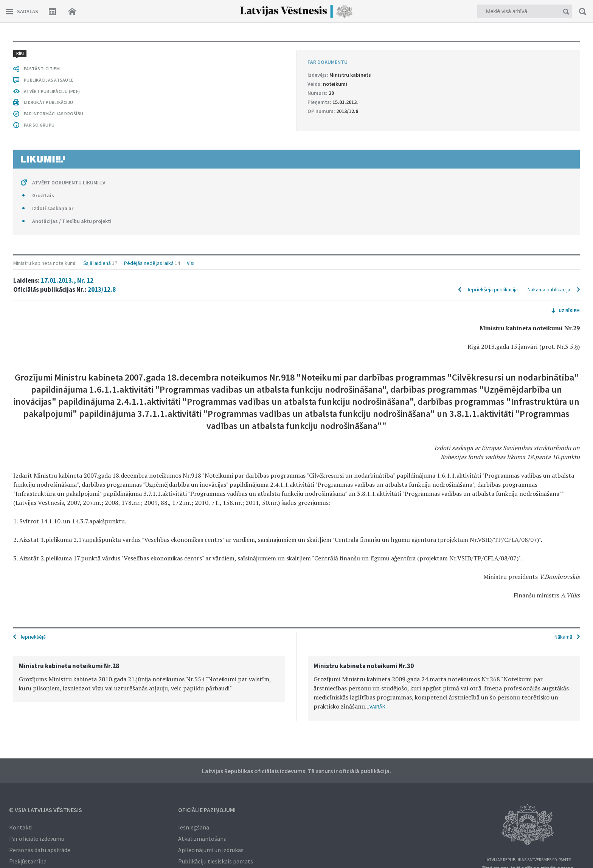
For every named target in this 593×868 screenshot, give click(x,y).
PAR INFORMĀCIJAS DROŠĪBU (54, 114)
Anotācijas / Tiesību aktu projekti (72, 221)
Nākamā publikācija (549, 289)
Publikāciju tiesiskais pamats (216, 861)
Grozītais (43, 195)
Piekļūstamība (28, 861)
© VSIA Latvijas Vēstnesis (46, 810)
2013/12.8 (102, 289)
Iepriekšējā (33, 637)
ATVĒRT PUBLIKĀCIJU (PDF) (52, 91)
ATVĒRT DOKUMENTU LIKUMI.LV (69, 183)
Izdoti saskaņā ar (53, 208)
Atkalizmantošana (202, 839)
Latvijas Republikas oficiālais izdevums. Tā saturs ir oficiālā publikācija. (296, 771)
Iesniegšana (194, 827)
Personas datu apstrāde (40, 850)
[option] (149, 679)
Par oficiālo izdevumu (37, 839)
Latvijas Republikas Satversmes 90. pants (528, 860)
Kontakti (21, 827)
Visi (191, 263)
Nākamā (563, 637)
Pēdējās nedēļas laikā (149, 263)
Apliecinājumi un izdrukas (211, 850)
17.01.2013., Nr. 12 (67, 280)
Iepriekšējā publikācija (493, 289)
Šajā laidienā (97, 263)
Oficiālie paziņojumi (207, 810)
